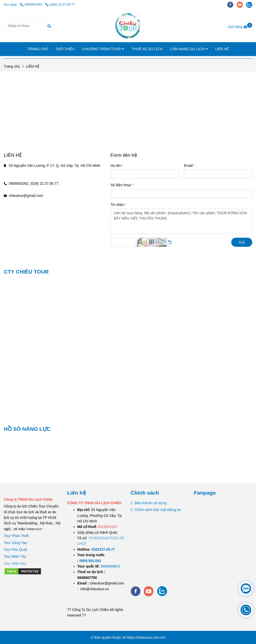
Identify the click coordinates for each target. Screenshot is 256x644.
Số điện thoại (121, 185)
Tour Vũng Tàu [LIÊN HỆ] (15, 543)
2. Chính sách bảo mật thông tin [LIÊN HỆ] (156, 510)
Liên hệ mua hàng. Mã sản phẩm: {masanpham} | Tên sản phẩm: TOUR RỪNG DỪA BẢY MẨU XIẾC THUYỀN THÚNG (181, 221)
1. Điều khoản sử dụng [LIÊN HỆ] (149, 503)
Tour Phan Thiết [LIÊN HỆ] (16, 536)
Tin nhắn (117, 205)
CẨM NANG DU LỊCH (189, 49)
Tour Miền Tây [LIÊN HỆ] (15, 556)
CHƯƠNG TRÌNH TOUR (103, 49)
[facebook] (232, 5)
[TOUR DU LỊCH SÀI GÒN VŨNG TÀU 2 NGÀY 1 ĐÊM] (103, 549)
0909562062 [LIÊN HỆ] (32, 5)
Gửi (242, 242)
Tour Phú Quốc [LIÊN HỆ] (16, 550)
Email (188, 166)
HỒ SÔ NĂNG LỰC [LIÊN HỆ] (27, 429)
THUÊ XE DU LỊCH (147, 49)
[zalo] (250, 5)
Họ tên (116, 166)
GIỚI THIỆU (65, 49)
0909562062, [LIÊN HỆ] (19, 183)
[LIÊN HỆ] (128, 26)
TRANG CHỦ (38, 49)
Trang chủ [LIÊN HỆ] (12, 66)
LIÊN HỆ (222, 49)
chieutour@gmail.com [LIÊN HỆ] (26, 196)
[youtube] (242, 5)
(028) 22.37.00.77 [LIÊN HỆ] (60, 5)
